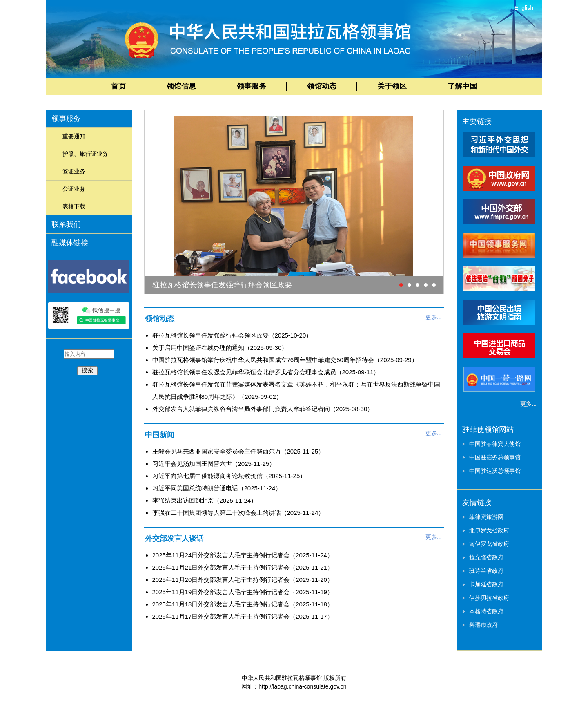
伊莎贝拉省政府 (489, 598)
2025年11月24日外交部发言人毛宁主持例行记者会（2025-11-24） (243, 555)
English (524, 8)
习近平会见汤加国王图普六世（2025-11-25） (214, 464)
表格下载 (74, 206)
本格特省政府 (486, 611)
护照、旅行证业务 (85, 154)
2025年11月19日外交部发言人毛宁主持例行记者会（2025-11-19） (243, 592)
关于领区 (392, 86)
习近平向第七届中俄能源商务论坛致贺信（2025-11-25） (229, 476)
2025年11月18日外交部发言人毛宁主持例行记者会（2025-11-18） (243, 604)
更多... (434, 317)
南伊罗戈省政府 (489, 544)
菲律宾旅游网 (486, 517)
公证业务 (74, 189)
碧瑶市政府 (483, 625)
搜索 (87, 370)
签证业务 (74, 171)
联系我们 (66, 224)
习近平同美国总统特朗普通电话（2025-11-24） (217, 488)
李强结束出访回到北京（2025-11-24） (205, 500)
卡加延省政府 (486, 584)
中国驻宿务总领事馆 (495, 457)
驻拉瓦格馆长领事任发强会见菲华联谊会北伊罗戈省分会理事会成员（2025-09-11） (266, 372)
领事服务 (252, 86)
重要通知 (74, 136)
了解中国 (462, 86)
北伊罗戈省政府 (489, 530)
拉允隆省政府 (486, 557)
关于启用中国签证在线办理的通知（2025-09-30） (220, 348)
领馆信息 (181, 86)
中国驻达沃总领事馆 (495, 471)
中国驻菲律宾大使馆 (495, 444)
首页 (118, 86)
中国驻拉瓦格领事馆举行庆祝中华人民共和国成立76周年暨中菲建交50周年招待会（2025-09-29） (285, 360)
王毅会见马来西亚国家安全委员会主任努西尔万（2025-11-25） (238, 451)
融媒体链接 (70, 243)
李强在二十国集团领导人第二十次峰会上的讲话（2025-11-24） (238, 513)
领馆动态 (322, 86)
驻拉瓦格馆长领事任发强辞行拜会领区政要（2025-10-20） (232, 335)
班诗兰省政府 (486, 571)
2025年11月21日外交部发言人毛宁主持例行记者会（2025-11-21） (243, 567)
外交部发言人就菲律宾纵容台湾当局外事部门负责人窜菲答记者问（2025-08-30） (263, 409)
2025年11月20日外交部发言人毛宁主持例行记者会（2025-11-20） (243, 580)
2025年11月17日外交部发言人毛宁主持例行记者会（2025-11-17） (243, 616)
